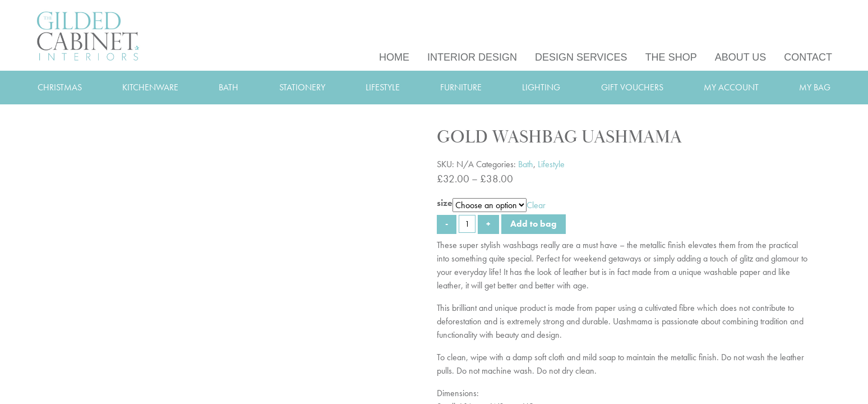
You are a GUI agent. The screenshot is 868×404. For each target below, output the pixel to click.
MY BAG (815, 87)
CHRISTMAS (60, 87)
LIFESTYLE (383, 87)
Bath (526, 164)
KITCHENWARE (150, 87)
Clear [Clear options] (536, 205)
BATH (228, 87)
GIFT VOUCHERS (632, 87)
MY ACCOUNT (731, 87)
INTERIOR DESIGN (472, 57)
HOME (394, 57)
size (445, 203)
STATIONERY (302, 87)
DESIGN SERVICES (581, 57)
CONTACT (808, 57)
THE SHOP (671, 57)
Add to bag (534, 224)
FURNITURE (461, 87)
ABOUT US (741, 57)
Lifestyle (551, 164)
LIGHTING (541, 87)
